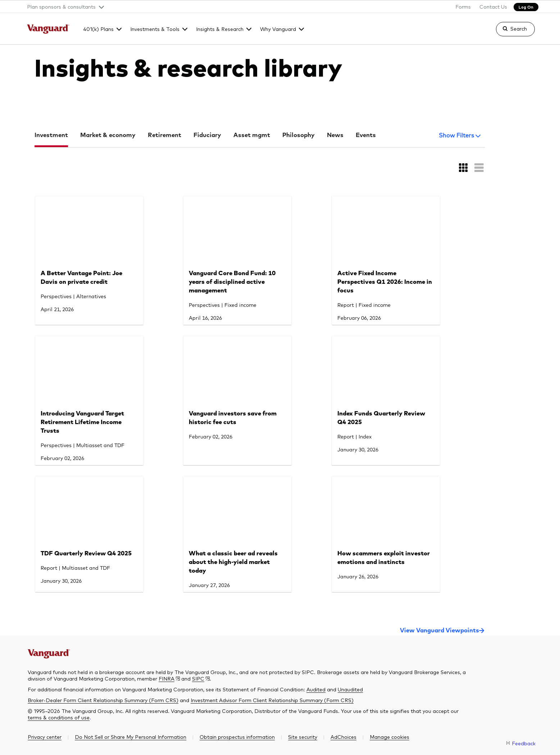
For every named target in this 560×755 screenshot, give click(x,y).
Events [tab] (366, 135)
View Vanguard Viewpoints (440, 631)
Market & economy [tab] (108, 135)
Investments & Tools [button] (155, 29)
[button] (63, 6)
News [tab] (335, 135)
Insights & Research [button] (220, 29)
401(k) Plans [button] (98, 29)
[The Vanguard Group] (48, 30)
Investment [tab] (51, 135)
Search (519, 28)
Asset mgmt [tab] (252, 135)
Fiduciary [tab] (207, 135)
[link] (509, 32)
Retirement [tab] (165, 135)
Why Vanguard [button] (278, 29)
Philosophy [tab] (299, 135)
